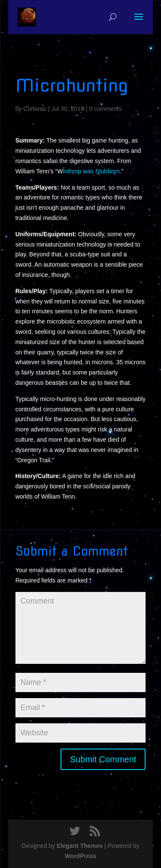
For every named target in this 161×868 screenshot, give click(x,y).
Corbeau (35, 109)
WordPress (81, 856)
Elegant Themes (80, 846)
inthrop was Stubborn (91, 171)
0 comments (105, 109)
